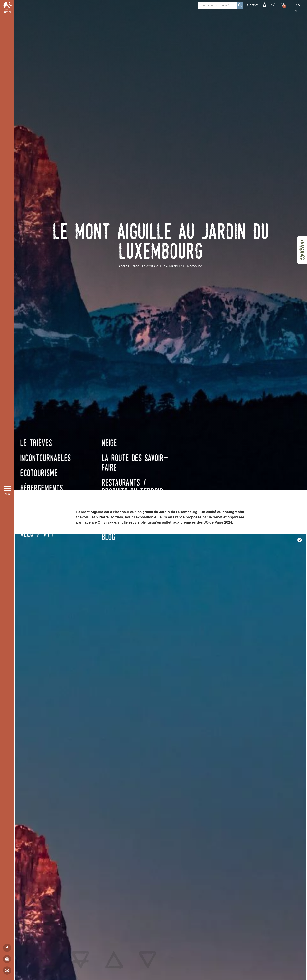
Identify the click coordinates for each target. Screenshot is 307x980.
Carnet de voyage (268, 9)
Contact (239, 9)
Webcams (251, 9)
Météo (259, 9)
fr (281, 10)
